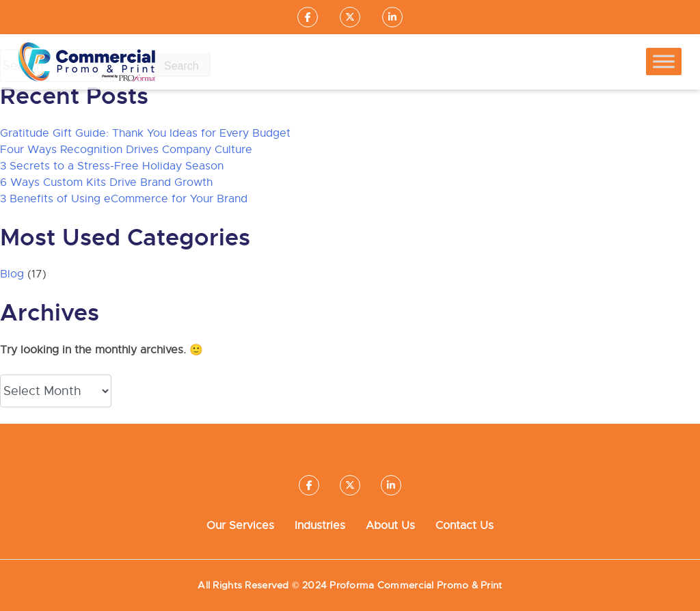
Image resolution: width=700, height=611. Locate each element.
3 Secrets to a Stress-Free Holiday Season (112, 166)
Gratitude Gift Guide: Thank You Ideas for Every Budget (145, 133)
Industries (320, 526)
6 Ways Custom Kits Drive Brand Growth (106, 182)
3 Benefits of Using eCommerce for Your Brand (124, 199)
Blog (12, 274)
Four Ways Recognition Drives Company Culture (126, 150)
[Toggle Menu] (664, 62)
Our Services (240, 526)
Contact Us (465, 526)
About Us (390, 526)
